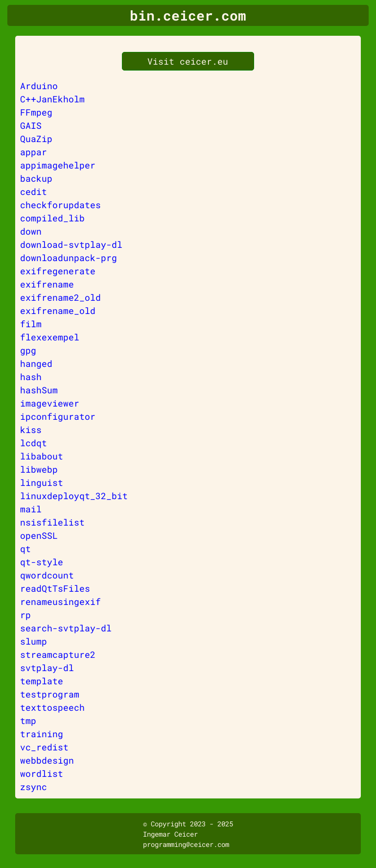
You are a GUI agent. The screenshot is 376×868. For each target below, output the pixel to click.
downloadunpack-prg (69, 258)
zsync (34, 787)
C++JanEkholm (52, 99)
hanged (36, 363)
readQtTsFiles (55, 588)
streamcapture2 (58, 654)
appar (34, 152)
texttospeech (52, 707)
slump (34, 641)
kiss (31, 430)
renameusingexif (60, 602)
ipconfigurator (58, 416)
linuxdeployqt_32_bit (74, 496)
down (31, 231)
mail (31, 509)
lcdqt (34, 443)
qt (25, 549)
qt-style (42, 562)
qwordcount (47, 575)
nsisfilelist (52, 522)
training (42, 734)
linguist (42, 482)
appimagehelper (58, 165)
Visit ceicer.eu (188, 61)
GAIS (31, 125)
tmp (28, 721)
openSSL (39, 535)
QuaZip (36, 139)
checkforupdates (60, 205)
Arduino (39, 86)
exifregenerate (58, 271)
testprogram (50, 694)
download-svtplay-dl (71, 244)
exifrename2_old (60, 297)
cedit (34, 192)
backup (36, 178)
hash (31, 377)
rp (25, 615)
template (42, 681)
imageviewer (50, 403)
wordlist (42, 773)
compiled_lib (52, 218)
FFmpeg (36, 112)
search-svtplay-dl (66, 628)
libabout (42, 456)
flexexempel (50, 337)
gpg (28, 350)
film (31, 324)
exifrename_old (58, 311)
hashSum (39, 390)
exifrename (47, 284)
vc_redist (44, 747)
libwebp (39, 469)
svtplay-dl (47, 668)
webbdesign (47, 760)
